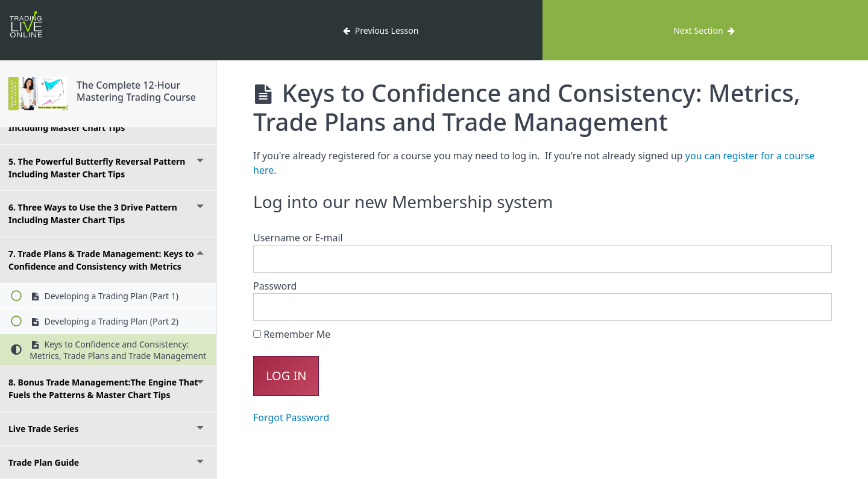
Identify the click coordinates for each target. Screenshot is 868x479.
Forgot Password (291, 417)
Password (275, 286)
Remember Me (292, 334)
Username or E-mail (298, 238)
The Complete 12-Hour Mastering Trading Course (136, 91)
